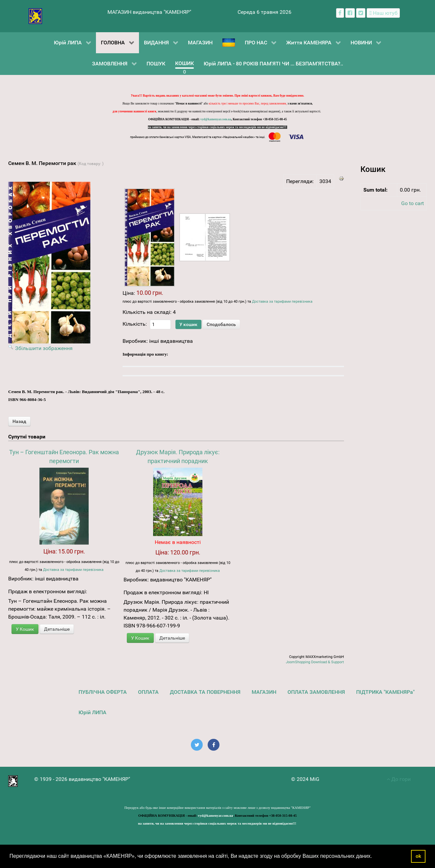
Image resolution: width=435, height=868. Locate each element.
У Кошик (25, 629)
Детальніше (57, 629)
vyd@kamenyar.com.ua (216, 119)
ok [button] (418, 856)
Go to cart (412, 203)
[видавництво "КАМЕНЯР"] (35, 16)
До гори (399, 779)
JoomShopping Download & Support (315, 662)
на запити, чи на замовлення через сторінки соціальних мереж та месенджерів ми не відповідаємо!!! (217, 127)
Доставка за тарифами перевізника (282, 302)
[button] (375, 857)
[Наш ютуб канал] (383, 13)
